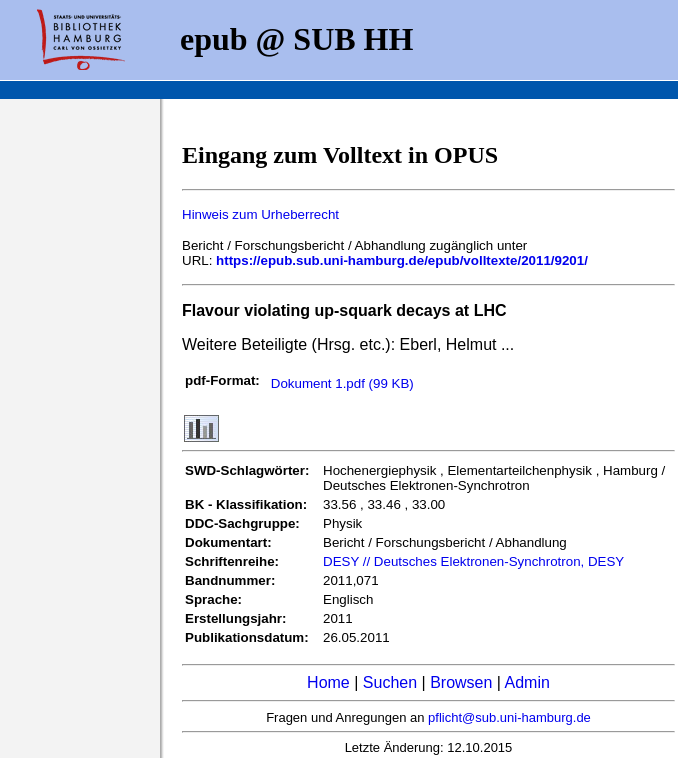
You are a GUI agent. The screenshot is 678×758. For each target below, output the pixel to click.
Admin (527, 682)
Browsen (461, 682)
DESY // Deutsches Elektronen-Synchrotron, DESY (473, 561)
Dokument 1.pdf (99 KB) (342, 383)
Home (328, 682)
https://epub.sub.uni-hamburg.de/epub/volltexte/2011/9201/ (402, 260)
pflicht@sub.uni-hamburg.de (509, 717)
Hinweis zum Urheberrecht (260, 214)
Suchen (390, 682)
